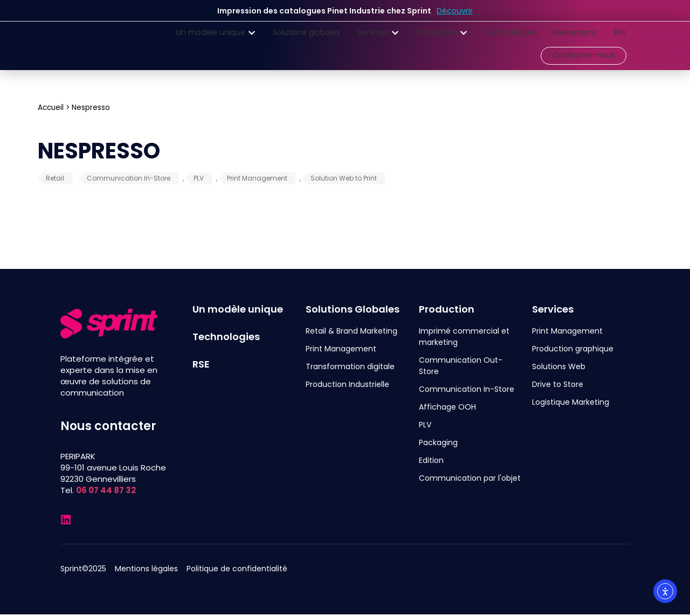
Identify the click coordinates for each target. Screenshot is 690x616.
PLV (199, 178)
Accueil (51, 108)
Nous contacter (108, 426)
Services (553, 309)
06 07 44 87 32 (106, 490)
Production (447, 309)
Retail (55, 178)
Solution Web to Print (344, 178)
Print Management (257, 178)
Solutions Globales (353, 309)
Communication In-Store (129, 178)
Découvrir (455, 11)
